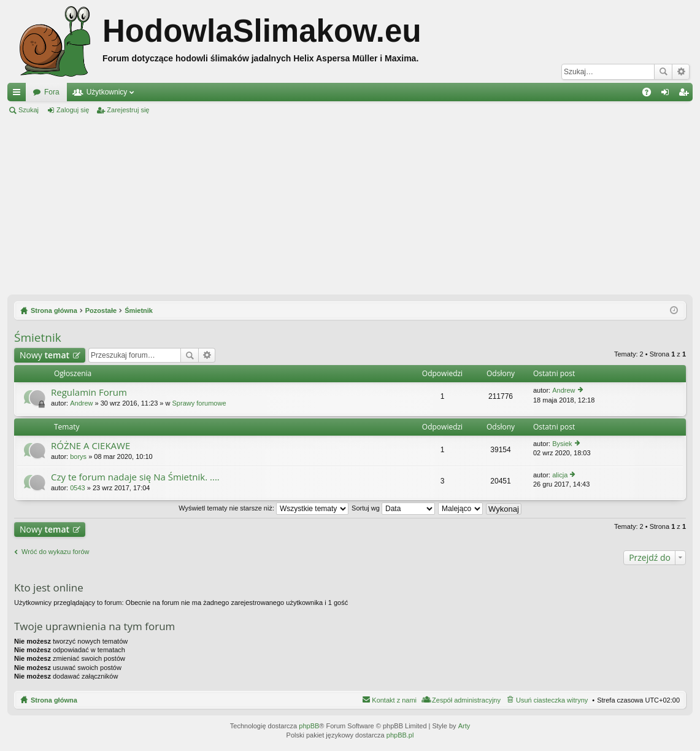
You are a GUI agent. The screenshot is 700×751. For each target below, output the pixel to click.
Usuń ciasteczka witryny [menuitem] (552, 700)
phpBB (309, 726)
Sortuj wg (393, 508)
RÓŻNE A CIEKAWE (90, 446)
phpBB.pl (400, 735)
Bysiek (562, 444)
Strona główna (54, 700)
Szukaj (663, 72)
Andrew (81, 403)
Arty (464, 726)
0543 (77, 488)
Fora (52, 92)
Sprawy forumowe (199, 403)
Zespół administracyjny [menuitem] (466, 700)
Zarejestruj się (128, 110)
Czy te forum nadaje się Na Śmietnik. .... (135, 477)
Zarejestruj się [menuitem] (686, 94)
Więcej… (19, 94)
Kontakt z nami (394, 700)
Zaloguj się (73, 110)
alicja (560, 475)
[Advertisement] (350, 205)
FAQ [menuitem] (651, 94)
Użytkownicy (107, 92)
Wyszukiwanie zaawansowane (681, 72)
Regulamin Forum (89, 392)
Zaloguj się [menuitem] (668, 94)
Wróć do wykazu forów (55, 552)
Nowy (44, 355)
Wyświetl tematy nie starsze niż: (263, 508)
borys (78, 456)
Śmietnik (38, 337)
